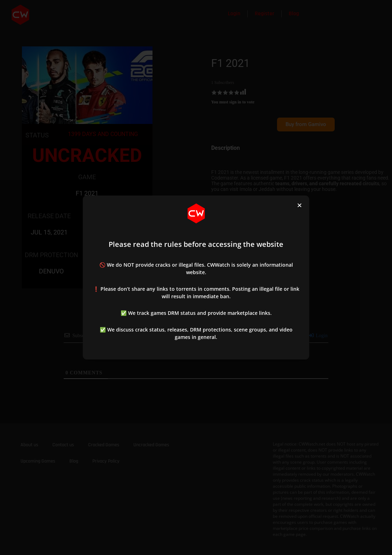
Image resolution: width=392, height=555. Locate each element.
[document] (196, 277)
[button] (299, 205)
